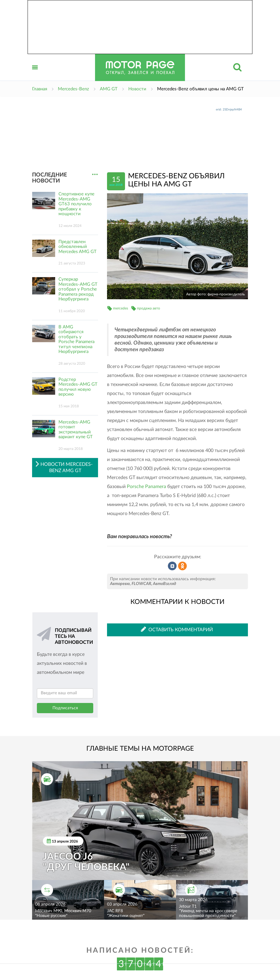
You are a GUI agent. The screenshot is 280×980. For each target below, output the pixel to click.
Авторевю (120, 584)
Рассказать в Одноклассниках (183, 566)
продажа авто (149, 308)
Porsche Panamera (146, 487)
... (95, 175)
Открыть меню (35, 74)
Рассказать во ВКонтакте (172, 566)
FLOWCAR (141, 584)
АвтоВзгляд (165, 584)
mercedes (121, 308)
